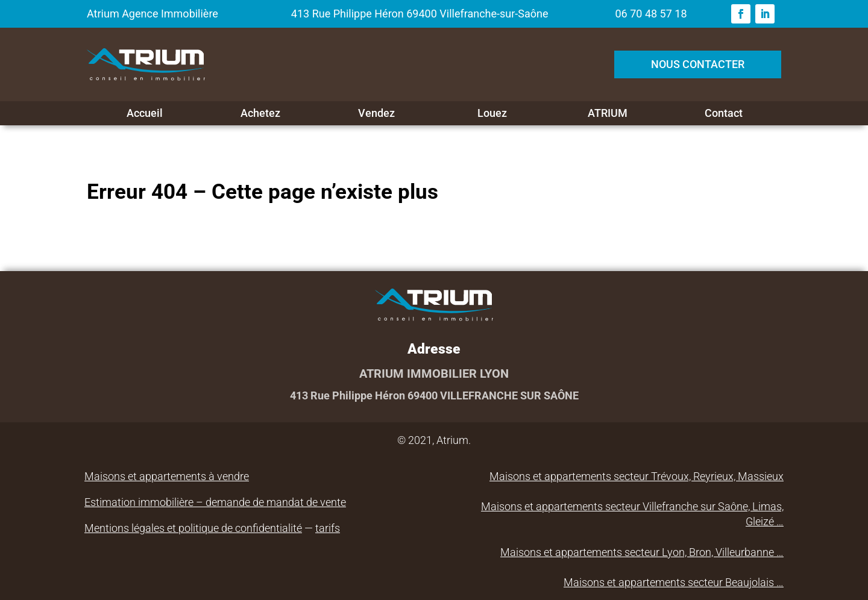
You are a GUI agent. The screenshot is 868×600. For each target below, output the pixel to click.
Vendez (376, 113)
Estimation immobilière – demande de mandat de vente (215, 502)
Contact (724, 113)
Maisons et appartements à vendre (167, 476)
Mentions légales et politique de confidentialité (193, 528)
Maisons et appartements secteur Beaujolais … (674, 582)
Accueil (145, 113)
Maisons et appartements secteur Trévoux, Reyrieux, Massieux (637, 476)
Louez (492, 113)
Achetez (260, 113)
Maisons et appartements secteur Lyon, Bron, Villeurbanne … (642, 552)
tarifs (328, 528)
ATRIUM (608, 113)
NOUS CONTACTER (698, 64)
